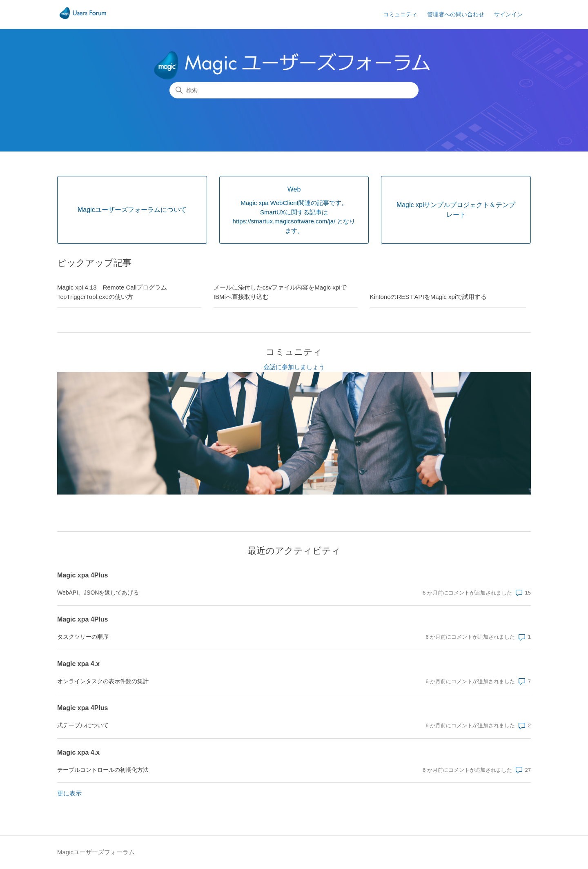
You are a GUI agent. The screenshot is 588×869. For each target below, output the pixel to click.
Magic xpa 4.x (78, 664)
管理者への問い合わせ (456, 14)
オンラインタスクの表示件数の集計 (103, 681)
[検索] (294, 90)
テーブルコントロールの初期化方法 (103, 770)
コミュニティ (400, 14)
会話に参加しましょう (294, 367)
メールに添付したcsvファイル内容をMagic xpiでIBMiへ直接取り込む (280, 292)
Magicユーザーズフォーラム (96, 852)
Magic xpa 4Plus (83, 575)
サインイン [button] (508, 14)
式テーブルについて (83, 725)
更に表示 (69, 793)
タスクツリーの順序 (83, 637)
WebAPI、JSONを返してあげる (98, 593)
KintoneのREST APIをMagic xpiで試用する (428, 297)
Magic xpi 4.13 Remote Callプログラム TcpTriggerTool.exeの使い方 (115, 292)
